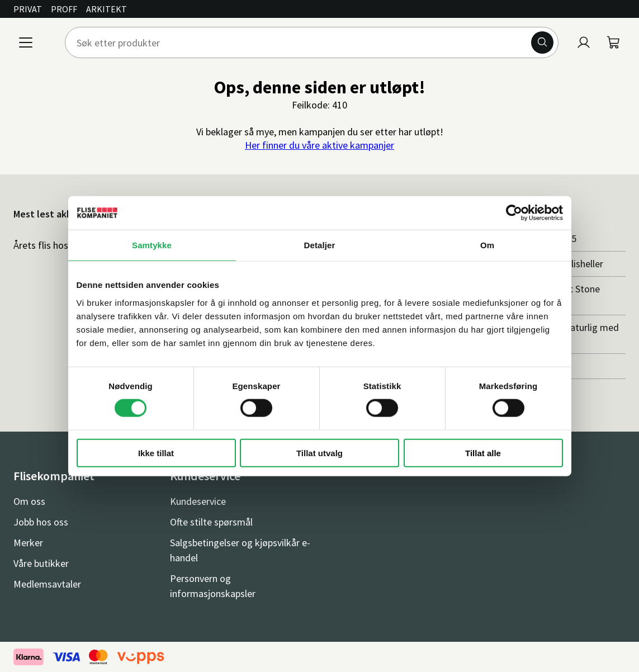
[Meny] (26, 42)
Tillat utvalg (319, 453)
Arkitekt (106, 9)
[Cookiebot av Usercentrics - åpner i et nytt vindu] (514, 213)
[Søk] (542, 42)
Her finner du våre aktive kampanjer (319, 145)
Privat (28, 9)
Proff (64, 9)
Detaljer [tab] (320, 245)
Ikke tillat (156, 453)
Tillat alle (483, 453)
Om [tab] (487, 245)
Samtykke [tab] (152, 245)
